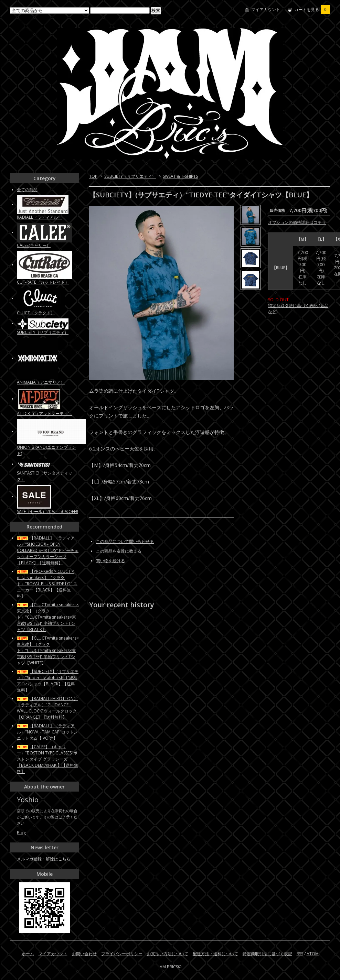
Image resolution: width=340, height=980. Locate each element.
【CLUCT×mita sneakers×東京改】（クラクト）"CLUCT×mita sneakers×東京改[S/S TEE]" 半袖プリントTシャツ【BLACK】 (48, 617)
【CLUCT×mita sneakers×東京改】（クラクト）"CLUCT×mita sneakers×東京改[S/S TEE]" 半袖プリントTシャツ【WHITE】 (48, 650)
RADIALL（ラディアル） (39, 217)
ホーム (28, 954)
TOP (93, 176)
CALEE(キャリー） (34, 245)
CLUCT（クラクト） (36, 313)
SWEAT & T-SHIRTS (180, 176)
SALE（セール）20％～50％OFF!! (47, 511)
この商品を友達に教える (119, 551)
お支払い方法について (168, 954)
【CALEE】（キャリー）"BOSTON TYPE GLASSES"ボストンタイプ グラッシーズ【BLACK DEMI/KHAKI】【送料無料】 (47, 759)
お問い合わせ (84, 954)
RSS (300, 954)
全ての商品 (27, 190)
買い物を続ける (110, 561)
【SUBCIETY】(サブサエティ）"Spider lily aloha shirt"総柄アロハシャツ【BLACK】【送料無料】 (48, 681)
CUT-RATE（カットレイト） (43, 282)
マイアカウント (266, 9)
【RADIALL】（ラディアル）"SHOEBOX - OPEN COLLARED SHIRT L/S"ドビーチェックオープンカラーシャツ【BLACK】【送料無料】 (48, 550)
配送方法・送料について (215, 954)
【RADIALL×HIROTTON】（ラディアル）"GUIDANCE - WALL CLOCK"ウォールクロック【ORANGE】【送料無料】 (47, 708)
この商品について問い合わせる (125, 541)
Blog (21, 833)
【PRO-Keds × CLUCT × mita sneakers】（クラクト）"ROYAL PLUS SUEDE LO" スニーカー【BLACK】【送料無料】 (47, 584)
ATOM (313, 954)
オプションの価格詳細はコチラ (297, 222)
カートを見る (312, 9)
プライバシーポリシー (122, 954)
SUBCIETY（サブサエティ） (130, 176)
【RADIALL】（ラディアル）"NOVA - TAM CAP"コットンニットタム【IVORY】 (47, 732)
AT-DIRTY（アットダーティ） (44, 413)
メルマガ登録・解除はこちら (44, 859)
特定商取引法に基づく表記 (267, 954)
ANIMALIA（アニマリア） (41, 382)
